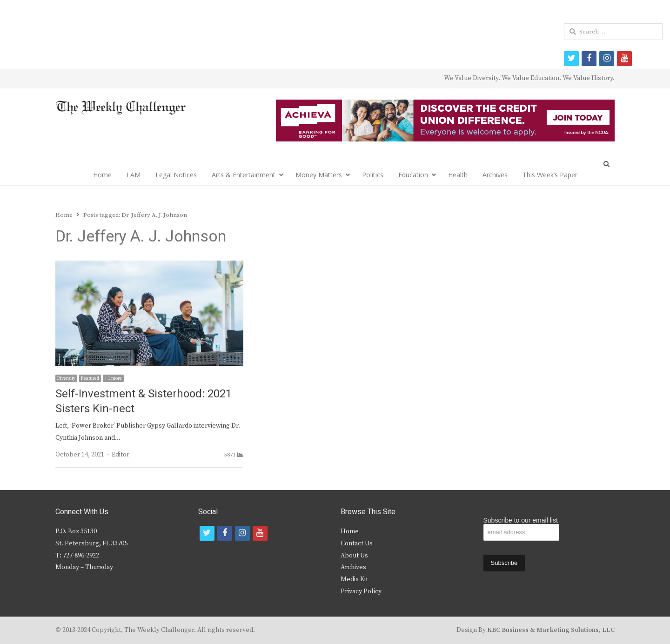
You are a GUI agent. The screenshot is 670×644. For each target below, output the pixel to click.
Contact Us (357, 543)
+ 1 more (113, 378)
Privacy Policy (361, 591)
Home (102, 175)
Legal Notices (176, 175)
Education (413, 175)
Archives (495, 175)
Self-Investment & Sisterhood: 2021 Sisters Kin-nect (144, 401)
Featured (90, 378)
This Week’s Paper (550, 175)
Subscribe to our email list (521, 520)
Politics (373, 175)
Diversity (66, 378)
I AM (134, 175)
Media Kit (354, 579)
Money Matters (319, 175)
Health (458, 175)
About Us (354, 556)
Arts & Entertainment (244, 175)
